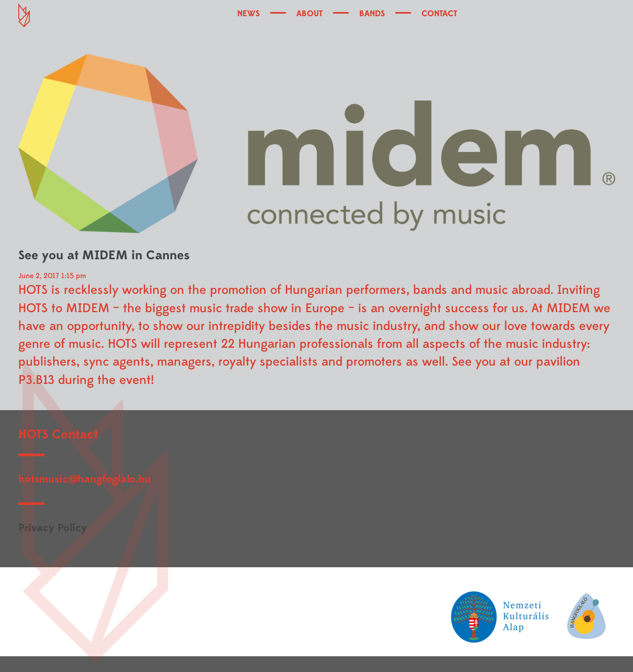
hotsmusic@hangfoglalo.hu (85, 479)
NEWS (248, 14)
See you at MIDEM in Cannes (104, 255)
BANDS (372, 14)
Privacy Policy (53, 528)
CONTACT (439, 14)
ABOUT (309, 14)
